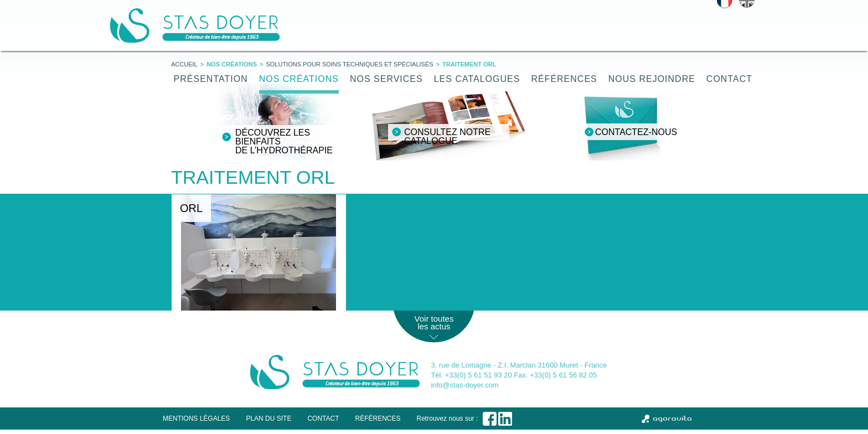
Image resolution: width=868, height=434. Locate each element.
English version (747, 4)
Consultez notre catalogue (447, 136)
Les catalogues (477, 79)
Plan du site (268, 418)
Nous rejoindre (652, 79)
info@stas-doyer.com (464, 385)
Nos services (386, 79)
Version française (725, 4)
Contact (729, 79)
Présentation (211, 79)
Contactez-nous (636, 132)
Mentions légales (196, 418)
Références (564, 79)
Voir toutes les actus (434, 322)
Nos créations (299, 79)
